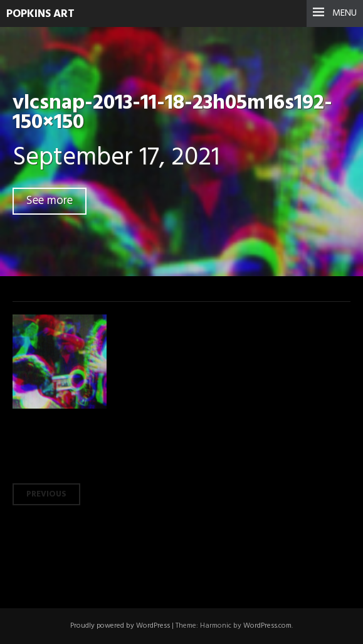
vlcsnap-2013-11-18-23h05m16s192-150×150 (172, 113)
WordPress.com (267, 626)
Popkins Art (40, 14)
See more (50, 201)
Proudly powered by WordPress (120, 626)
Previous (46, 494)
